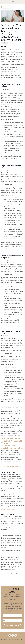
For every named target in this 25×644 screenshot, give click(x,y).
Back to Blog (6, 7)
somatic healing (5, 43)
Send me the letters (12, 626)
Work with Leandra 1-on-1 (8, 510)
